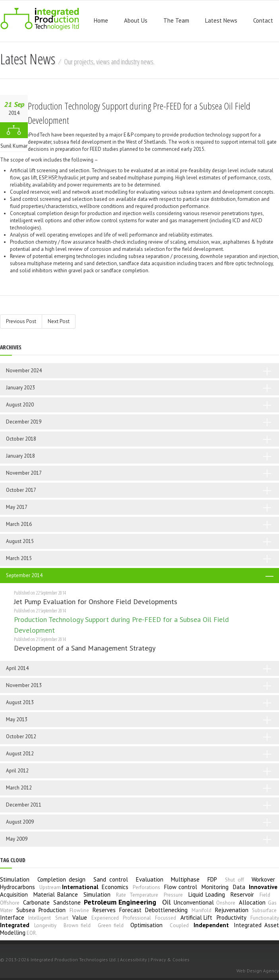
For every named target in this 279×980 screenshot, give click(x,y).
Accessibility (134, 960)
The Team (176, 20)
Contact (263, 20)
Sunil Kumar (14, 146)
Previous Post (21, 321)
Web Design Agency (258, 971)
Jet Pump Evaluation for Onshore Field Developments (96, 602)
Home (101, 20)
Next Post (59, 321)
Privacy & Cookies (170, 960)
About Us (136, 20)
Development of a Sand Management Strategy (85, 648)
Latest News (221, 20)
